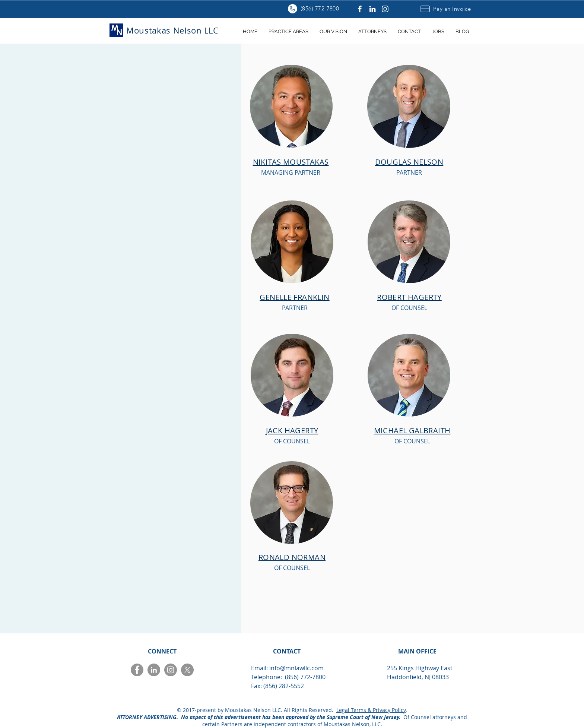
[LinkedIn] (372, 9)
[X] (187, 670)
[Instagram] (385, 9)
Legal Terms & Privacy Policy (371, 710)
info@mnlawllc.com (296, 668)
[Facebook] (360, 9)
